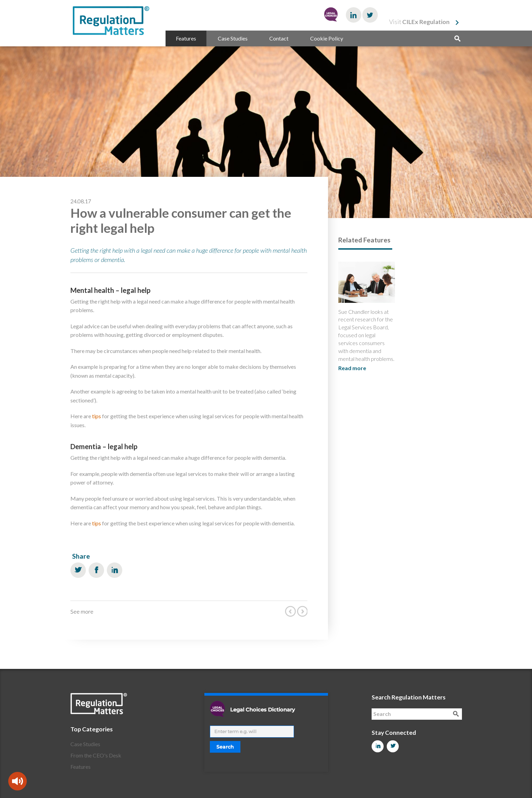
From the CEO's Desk (96, 755)
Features (186, 38)
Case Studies (233, 38)
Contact (279, 38)
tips (97, 416)
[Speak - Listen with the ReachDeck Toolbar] (18, 781)
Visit (419, 22)
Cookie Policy (327, 38)
